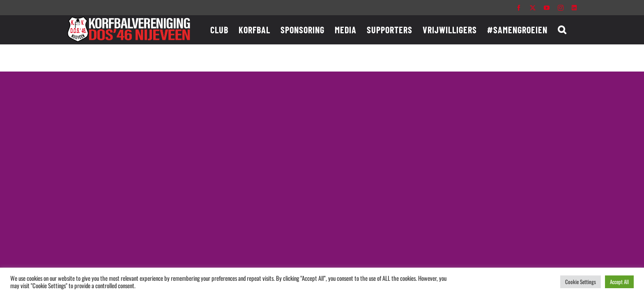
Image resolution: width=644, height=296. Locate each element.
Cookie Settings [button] (581, 282)
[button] (572, 30)
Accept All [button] (619, 282)
